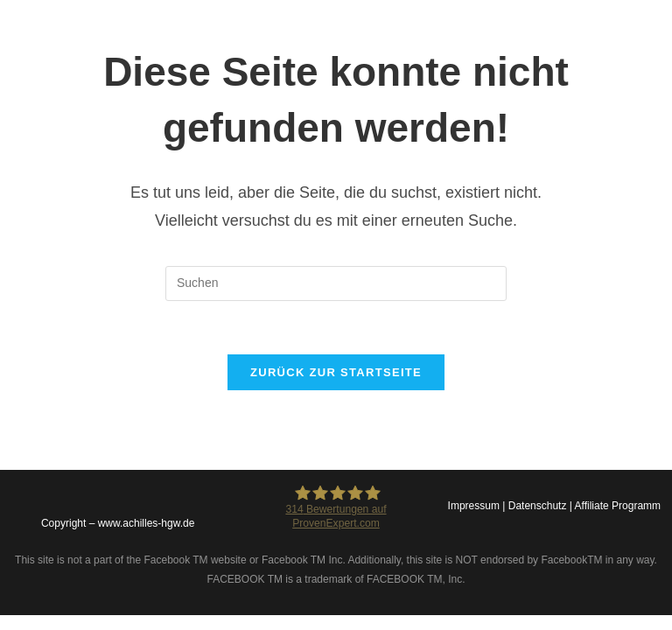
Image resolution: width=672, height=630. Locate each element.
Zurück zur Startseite (336, 372)
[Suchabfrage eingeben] (336, 283)
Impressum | (478, 506)
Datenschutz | (542, 506)
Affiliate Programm (618, 506)
